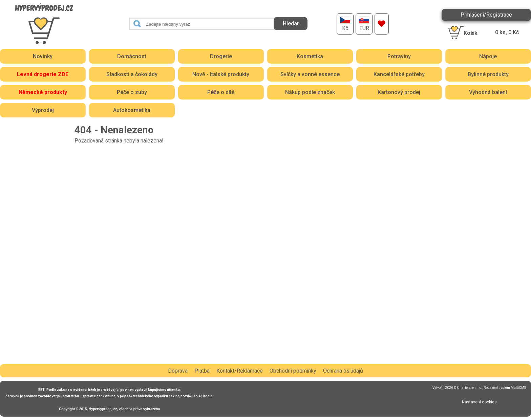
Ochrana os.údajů (343, 371)
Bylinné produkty (488, 74)
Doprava (178, 371)
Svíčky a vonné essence (310, 74)
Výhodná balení (488, 92)
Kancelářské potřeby (399, 74)
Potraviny (399, 56)
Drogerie (221, 56)
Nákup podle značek (310, 92)
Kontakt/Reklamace (240, 371)
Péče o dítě (221, 92)
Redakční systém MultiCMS (505, 388)
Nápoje (488, 56)
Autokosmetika (132, 110)
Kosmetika (310, 56)
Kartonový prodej (399, 92)
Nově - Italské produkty (221, 74)
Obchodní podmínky (293, 371)
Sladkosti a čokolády (132, 74)
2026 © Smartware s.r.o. (464, 388)
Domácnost (132, 56)
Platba (202, 371)
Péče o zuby (132, 92)
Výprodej (43, 110)
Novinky (43, 56)
